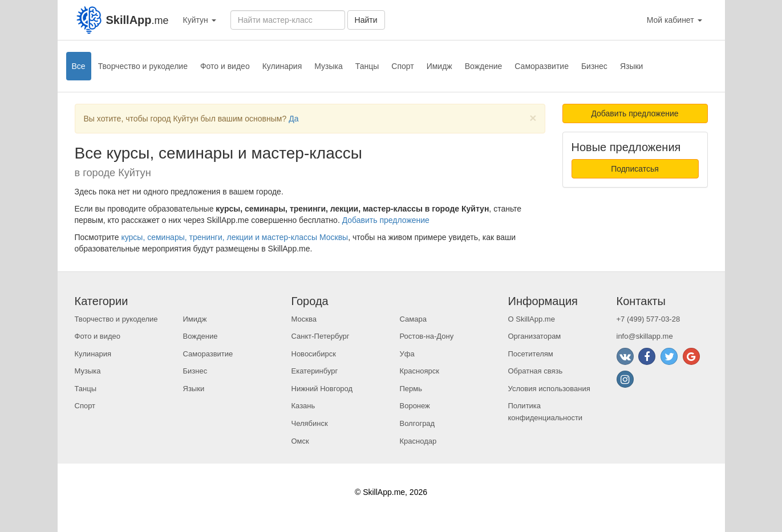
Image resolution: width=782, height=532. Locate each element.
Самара (413, 319)
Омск (300, 441)
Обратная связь (536, 371)
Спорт (402, 66)
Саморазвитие (542, 66)
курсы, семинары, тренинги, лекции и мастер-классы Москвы (234, 237)
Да (293, 119)
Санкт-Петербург (321, 336)
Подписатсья (635, 169)
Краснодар (418, 441)
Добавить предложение (386, 220)
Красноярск (420, 371)
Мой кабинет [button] (674, 20)
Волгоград (418, 423)
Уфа (407, 354)
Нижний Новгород (322, 389)
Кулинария (282, 66)
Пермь (411, 389)
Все (79, 66)
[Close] (533, 118)
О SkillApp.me (532, 319)
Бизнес (594, 66)
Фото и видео (225, 66)
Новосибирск (314, 354)
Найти (366, 20)
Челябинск (310, 423)
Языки (632, 66)
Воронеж (415, 406)
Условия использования (549, 389)
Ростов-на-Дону (427, 336)
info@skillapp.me (645, 336)
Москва (304, 319)
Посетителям (531, 354)
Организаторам (535, 336)
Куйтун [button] (200, 20)
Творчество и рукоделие (143, 66)
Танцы (367, 66)
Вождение (484, 66)
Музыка (329, 66)
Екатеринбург (315, 371)
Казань (303, 406)
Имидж (439, 66)
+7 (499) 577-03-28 (649, 319)
